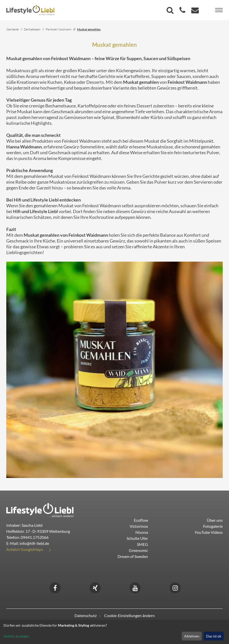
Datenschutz (86, 615)
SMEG (142, 544)
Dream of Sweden (133, 556)
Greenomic (138, 550)
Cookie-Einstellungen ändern (129, 615)
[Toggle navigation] (219, 10)
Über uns (215, 520)
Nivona (142, 532)
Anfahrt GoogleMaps (25, 549)
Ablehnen (192, 636)
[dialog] (114, 632)
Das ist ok (214, 636)
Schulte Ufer (137, 538)
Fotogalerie (213, 526)
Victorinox (139, 526)
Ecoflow (141, 520)
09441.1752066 (35, 537)
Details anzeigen (16, 636)
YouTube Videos (209, 532)
